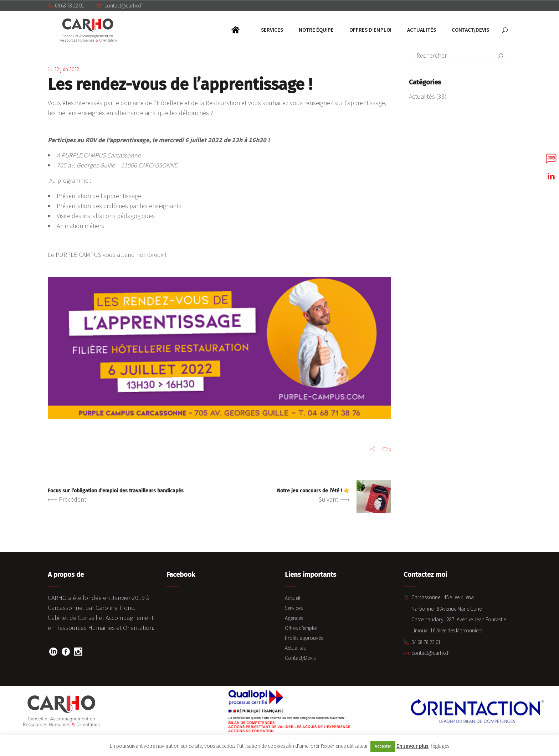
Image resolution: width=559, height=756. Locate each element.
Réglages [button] (439, 746)
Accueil (293, 598)
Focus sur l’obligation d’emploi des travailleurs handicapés (116, 491)
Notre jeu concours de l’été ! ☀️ (313, 491)
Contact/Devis (300, 658)
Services (294, 608)
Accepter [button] (383, 746)
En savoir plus (412, 746)
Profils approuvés (304, 638)
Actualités (422, 96)
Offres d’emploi (301, 628)
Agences (294, 618)
